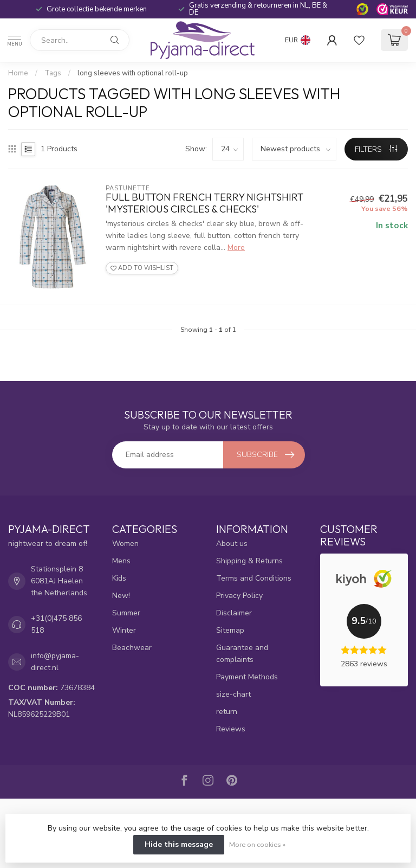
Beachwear (132, 648)
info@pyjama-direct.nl (55, 662)
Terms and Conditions (254, 578)
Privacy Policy (239, 596)
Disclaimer (234, 613)
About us (232, 544)
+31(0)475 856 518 (56, 624)
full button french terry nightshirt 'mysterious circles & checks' (204, 203)
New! (121, 596)
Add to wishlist (142, 268)
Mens (121, 561)
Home (18, 73)
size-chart (233, 694)
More (236, 247)
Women (125, 544)
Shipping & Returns (249, 561)
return (227, 712)
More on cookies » (257, 844)
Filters (376, 149)
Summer (126, 613)
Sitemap (230, 630)
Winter (124, 630)
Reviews (231, 729)
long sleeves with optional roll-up (133, 73)
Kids (119, 578)
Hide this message (179, 844)
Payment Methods (247, 677)
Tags (53, 73)
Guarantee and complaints (242, 654)
